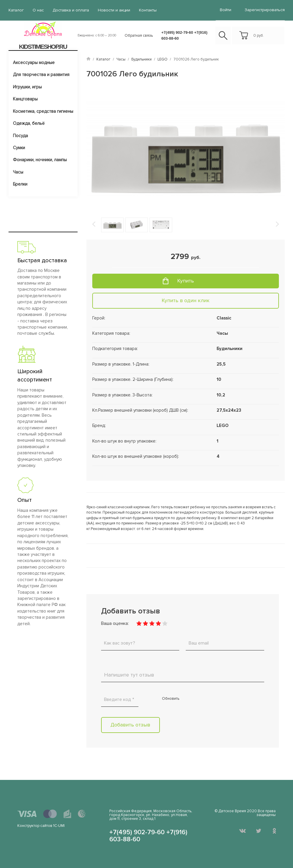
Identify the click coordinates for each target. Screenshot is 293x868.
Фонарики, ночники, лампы (40, 160)
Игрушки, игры (27, 87)
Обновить (171, 699)
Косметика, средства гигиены (43, 111)
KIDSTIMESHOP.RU (43, 47)
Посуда (20, 136)
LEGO (163, 59)
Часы (18, 172)
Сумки (19, 148)
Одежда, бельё (29, 123)
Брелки (20, 184)
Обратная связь (139, 36)
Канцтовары (25, 99)
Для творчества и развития (41, 75)
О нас (38, 10)
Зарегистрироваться (265, 10)
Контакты (148, 10)
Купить (186, 281)
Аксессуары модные (34, 63)
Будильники (142, 59)
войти (226, 10)
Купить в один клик (186, 300)
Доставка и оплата (71, 10)
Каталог (16, 10)
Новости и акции (114, 10)
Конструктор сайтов (35, 826)
